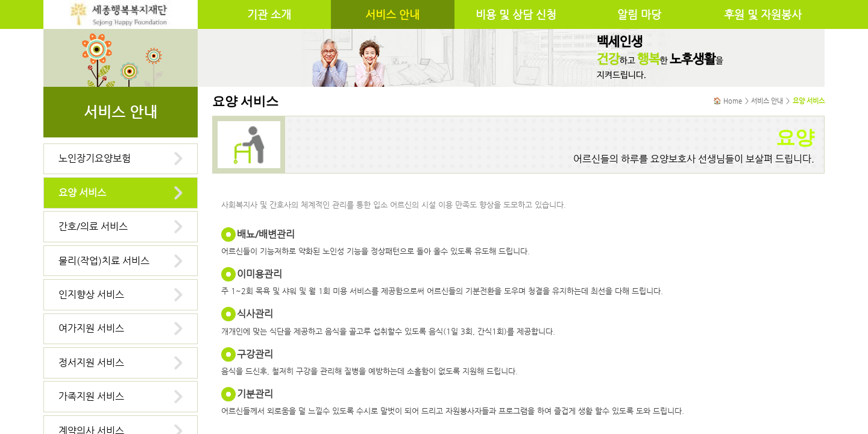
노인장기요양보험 (95, 158)
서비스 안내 (392, 14)
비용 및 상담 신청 (516, 14)
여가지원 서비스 (91, 328)
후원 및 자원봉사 (763, 14)
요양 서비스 (82, 193)
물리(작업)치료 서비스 (104, 261)
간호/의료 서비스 (93, 226)
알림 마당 (639, 14)
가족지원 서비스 (91, 396)
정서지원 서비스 (91, 363)
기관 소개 (269, 14)
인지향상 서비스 (91, 294)
